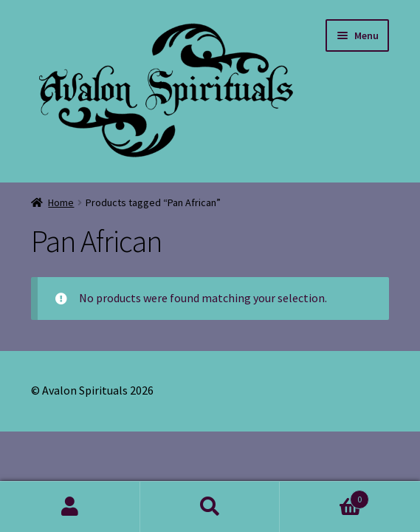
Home (61, 202)
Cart (324, 496)
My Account (70, 507)
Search (210, 507)
